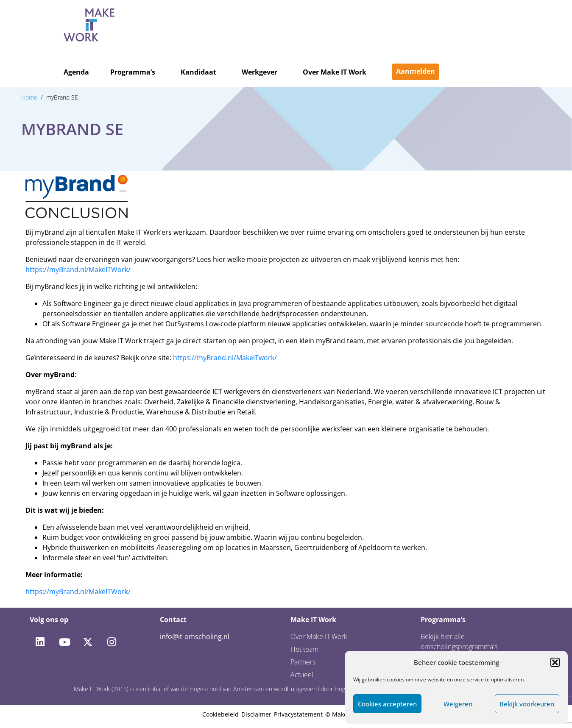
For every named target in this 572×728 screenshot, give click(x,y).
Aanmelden (416, 71)
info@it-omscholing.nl (195, 636)
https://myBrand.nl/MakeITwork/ (225, 358)
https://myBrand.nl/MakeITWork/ (78, 270)
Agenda (76, 72)
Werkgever (259, 72)
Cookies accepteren (387, 704)
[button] (555, 662)
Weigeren (458, 704)
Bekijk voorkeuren (527, 704)
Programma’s (133, 72)
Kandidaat (198, 72)
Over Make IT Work (335, 72)
